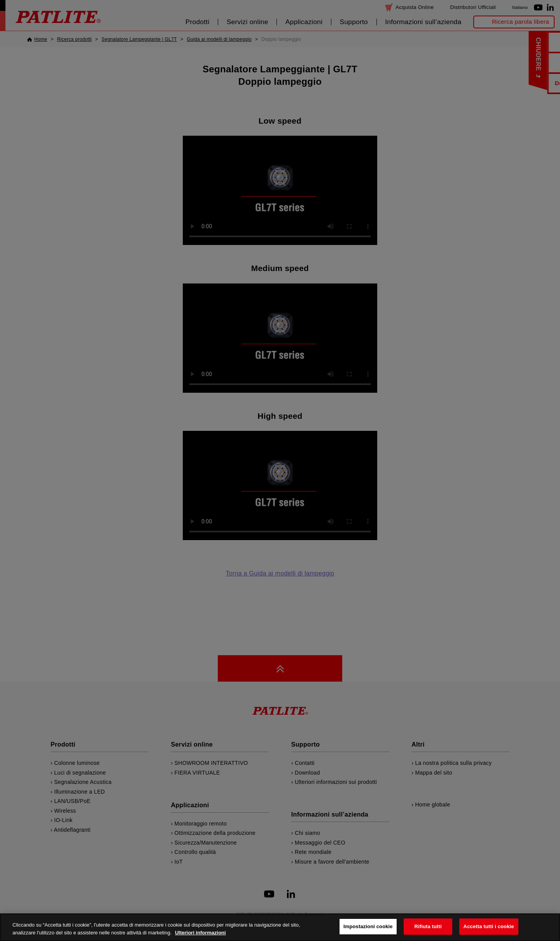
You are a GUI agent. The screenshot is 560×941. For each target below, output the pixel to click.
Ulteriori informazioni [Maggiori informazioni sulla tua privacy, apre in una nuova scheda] (200, 933)
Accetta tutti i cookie (489, 926)
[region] (280, 927)
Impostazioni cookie (368, 926)
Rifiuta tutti (428, 926)
